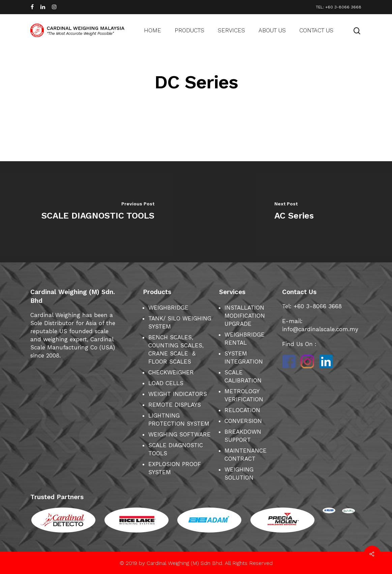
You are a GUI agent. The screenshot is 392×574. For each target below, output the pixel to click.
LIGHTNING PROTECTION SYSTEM (179, 420)
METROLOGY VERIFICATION (244, 395)
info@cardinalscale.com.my (320, 329)
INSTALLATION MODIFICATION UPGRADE (245, 316)
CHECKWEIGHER (171, 372)
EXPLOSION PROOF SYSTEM (175, 468)
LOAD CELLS (166, 383)
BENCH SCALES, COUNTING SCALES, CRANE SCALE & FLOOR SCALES (176, 349)
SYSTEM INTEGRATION (244, 357)
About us (272, 30)
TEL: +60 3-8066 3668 (339, 7)
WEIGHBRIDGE (168, 308)
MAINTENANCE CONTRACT (246, 455)
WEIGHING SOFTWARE (179, 434)
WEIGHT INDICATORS (178, 394)
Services (231, 30)
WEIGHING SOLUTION (239, 473)
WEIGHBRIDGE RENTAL (245, 339)
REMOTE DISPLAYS (175, 405)
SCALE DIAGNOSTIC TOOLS (176, 449)
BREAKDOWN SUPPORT (243, 436)
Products (189, 30)
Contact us (316, 30)
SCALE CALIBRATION (243, 376)
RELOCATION (242, 410)
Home (153, 30)
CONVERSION (243, 421)
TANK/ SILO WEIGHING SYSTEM (180, 322)
